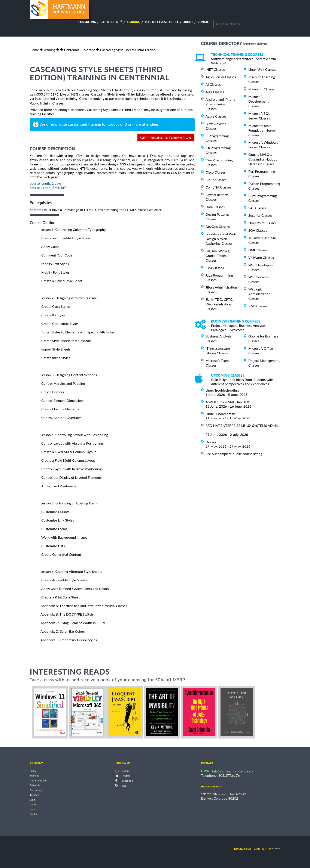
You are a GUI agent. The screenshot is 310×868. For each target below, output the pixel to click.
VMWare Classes (261, 257)
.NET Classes (215, 69)
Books (33, 814)
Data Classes (215, 207)
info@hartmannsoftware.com (234, 771)
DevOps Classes (218, 226)
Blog (32, 800)
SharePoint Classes (262, 223)
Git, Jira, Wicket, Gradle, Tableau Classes (218, 256)
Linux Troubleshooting (222, 390)
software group (251, 849)
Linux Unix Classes (262, 69)
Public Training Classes (47, 103)
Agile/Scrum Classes (221, 77)
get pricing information (166, 138)
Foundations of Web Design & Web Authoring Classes (221, 239)
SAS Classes (257, 208)
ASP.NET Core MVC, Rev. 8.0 (227, 402)
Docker (211, 442)
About (188, 22)
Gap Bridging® (38, 780)
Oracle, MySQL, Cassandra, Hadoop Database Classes (263, 159)
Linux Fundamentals (221, 414)
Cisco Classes (216, 172)
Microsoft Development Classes (259, 101)
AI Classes (213, 84)
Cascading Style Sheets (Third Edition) (128, 50)
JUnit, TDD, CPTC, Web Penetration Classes (219, 304)
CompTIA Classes (218, 187)
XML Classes (258, 306)
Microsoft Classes (262, 89)
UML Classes (258, 250)
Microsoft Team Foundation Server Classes (262, 130)
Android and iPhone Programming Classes (220, 104)
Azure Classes (216, 116)
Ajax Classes (215, 92)
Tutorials (35, 795)
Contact (204, 22)
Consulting (87, 22)
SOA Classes (258, 230)
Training (133, 22)
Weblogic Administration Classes (259, 294)
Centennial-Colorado (80, 50)
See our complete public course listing (234, 454)
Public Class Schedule (162, 22)
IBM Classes (215, 268)
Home (34, 50)
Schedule (35, 785)
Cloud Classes (216, 180)
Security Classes (260, 215)
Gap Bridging (111, 22)
